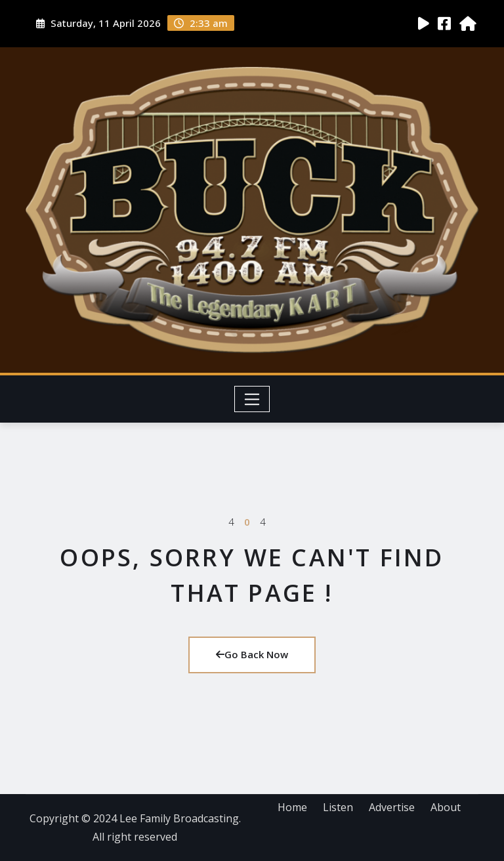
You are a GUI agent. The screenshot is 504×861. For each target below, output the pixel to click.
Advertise (392, 807)
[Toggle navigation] (252, 399)
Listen (338, 807)
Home (292, 807)
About (446, 807)
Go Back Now (252, 654)
